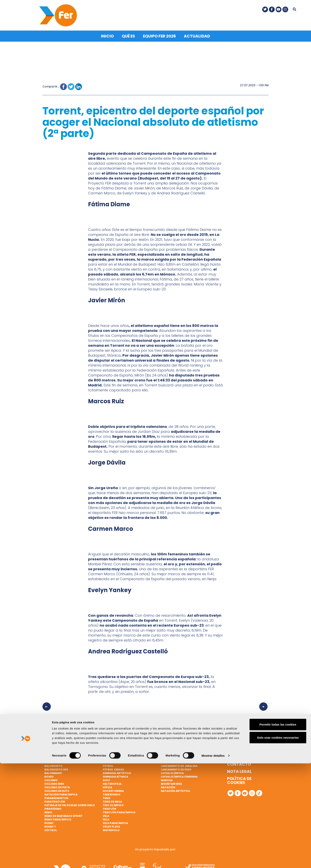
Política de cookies (239, 779)
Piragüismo (53, 807)
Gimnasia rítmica (115, 775)
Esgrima (109, 761)
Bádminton (53, 761)
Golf (106, 778)
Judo (165, 754)
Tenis (107, 796)
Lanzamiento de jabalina (179, 764)
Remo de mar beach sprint (63, 814)
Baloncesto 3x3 (56, 768)
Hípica (107, 786)
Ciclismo (51, 778)
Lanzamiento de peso (176, 768)
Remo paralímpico (58, 818)
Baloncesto (53, 764)
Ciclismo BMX (54, 782)
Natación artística (175, 789)
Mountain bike (171, 782)
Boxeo (49, 775)
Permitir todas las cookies (278, 829)
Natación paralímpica (61, 793)
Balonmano (53, 771)
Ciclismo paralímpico (119, 754)
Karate (166, 761)
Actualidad (197, 35)
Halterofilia (112, 782)
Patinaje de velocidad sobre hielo (70, 803)
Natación (168, 786)
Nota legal (239, 770)
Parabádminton (56, 796)
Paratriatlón (55, 800)
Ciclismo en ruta (57, 789)
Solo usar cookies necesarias (278, 842)
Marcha (167, 778)
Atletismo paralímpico (62, 757)
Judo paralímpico (174, 757)
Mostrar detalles (213, 860)
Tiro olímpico (113, 803)
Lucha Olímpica (172, 771)
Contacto (239, 763)
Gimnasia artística (117, 771)
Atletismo (52, 754)
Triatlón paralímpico (119, 811)
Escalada (110, 757)
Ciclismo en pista (57, 786)
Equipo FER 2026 (159, 35)
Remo (48, 811)
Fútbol (108, 764)
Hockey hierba (113, 789)
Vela (106, 814)
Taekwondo (112, 793)
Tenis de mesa (112, 800)
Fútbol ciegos (113, 768)
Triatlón (109, 807)
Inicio (107, 35)
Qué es (128, 35)
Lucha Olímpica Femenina (179, 775)
